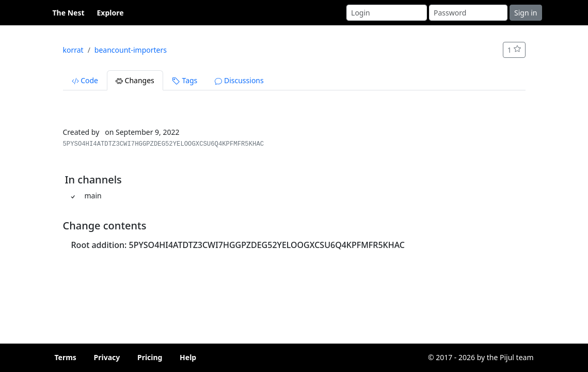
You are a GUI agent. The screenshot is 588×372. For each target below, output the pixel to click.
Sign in (526, 13)
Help (188, 357)
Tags (185, 80)
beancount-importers (131, 50)
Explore (110, 13)
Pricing (150, 357)
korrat (73, 50)
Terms (66, 357)
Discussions (239, 80)
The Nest (69, 13)
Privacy (107, 357)
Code (85, 80)
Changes (135, 80)
